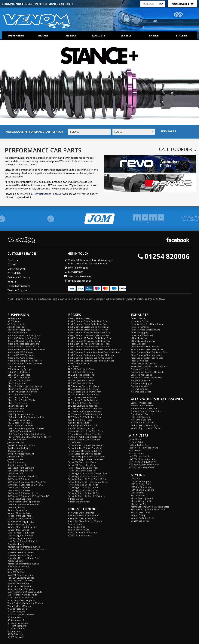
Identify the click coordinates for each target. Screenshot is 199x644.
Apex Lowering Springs (19, 330)
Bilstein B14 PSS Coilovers (20, 352)
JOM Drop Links (15, 459)
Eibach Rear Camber (18, 406)
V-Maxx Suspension (17, 609)
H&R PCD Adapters (140, 417)
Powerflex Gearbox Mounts (82, 518)
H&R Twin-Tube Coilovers (20, 431)
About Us (13, 260)
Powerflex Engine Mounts (81, 513)
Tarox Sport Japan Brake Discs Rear (86, 459)
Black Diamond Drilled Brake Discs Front (88, 327)
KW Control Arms (16, 507)
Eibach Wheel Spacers (142, 414)
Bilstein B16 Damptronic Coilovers (24, 361)
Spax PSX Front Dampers (20, 581)
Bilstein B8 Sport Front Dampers (24, 341)
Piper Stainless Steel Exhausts (146, 347)
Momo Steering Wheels (143, 498)
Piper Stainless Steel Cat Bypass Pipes (150, 352)
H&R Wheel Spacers (141, 420)
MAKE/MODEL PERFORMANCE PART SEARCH (34, 132)
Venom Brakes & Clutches (81, 428)
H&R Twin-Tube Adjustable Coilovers (26, 434)
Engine (154, 35)
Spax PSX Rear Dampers (19, 583)
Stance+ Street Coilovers (20, 513)
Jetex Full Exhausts (140, 327)
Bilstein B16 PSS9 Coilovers (21, 355)
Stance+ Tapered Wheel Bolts (146, 411)
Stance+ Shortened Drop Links (23, 527)
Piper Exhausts (138, 344)
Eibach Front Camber (18, 397)
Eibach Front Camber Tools (21, 400)
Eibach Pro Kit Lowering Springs (23, 389)
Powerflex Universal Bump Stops (24, 558)
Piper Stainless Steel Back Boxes (147, 349)
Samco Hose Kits (76, 527)
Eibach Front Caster (17, 403)
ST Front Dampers (17, 626)
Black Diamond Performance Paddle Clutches (91, 361)
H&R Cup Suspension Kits (20, 414)
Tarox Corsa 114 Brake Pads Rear (85, 454)
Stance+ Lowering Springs (20, 521)
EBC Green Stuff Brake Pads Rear (85, 411)
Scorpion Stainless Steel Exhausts (147, 372)
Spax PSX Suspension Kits (20, 575)
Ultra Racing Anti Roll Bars (20, 535)
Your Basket (182, 4)
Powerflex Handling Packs (20, 552)
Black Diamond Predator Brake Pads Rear (89, 347)
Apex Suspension (16, 327)
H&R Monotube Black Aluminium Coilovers (29, 437)
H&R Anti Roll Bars (17, 440)
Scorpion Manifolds (141, 386)
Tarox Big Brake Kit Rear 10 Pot (84, 490)
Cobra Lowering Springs (19, 369)
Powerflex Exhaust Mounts (144, 363)
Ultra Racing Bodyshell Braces (22, 541)
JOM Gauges (137, 493)
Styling (181, 35)
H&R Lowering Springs (19, 420)
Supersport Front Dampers (21, 597)
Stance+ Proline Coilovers (20, 519)
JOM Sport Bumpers (141, 481)
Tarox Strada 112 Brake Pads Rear (85, 448)
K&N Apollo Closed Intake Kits (144, 465)
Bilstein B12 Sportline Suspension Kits (26, 349)
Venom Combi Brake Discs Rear (84, 440)
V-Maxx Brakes (75, 499)
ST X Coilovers (15, 631)
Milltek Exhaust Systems (143, 341)
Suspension (16, 35)
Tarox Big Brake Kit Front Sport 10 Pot (87, 479)
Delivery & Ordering (19, 277)
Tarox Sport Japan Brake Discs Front (86, 456)
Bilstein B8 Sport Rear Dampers (23, 344)
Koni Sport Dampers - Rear (21, 471)
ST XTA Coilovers (16, 637)
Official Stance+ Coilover (49, 194)
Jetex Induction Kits (139, 445)
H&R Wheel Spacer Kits (142, 422)
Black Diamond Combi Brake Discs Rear (88, 324)
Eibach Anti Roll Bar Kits (19, 394)
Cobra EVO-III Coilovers (19, 378)
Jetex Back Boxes (139, 321)
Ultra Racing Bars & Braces (21, 533)
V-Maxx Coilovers (16, 612)
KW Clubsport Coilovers (19, 499)
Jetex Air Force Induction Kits (144, 448)
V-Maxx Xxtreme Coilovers (21, 614)
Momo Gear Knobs (140, 512)
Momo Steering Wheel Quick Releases (150, 507)
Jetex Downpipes (139, 332)
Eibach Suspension (17, 383)
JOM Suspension (16, 442)
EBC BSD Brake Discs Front (81, 380)
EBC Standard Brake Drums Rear (84, 394)
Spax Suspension (16, 569)
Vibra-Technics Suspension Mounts (25, 603)
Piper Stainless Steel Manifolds (146, 355)
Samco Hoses (75, 524)
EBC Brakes (74, 366)
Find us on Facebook (80, 281)
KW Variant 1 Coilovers (19, 479)
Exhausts (98, 35)
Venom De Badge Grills (142, 518)
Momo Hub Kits (139, 504)
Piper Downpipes (139, 361)
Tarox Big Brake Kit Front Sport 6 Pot (86, 476)
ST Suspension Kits (17, 620)
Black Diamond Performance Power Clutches (91, 355)
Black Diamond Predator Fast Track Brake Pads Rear (94, 352)
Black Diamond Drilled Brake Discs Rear (88, 330)
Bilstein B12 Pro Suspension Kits (23, 347)
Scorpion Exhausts (140, 369)
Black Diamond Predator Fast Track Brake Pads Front (95, 349)
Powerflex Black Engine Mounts (84, 516)
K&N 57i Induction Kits (140, 456)
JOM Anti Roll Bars (16, 451)
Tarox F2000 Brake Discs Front (83, 468)
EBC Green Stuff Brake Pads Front (85, 409)
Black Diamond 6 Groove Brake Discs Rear (89, 335)
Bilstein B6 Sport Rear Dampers (23, 338)
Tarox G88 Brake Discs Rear (82, 465)
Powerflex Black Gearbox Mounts (85, 521)
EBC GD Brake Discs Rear (81, 378)
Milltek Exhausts (139, 338)
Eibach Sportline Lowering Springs (25, 386)
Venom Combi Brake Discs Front (84, 437)
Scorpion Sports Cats (141, 380)
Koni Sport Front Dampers (21, 468)
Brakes (43, 35)
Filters (71, 35)
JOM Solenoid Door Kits (142, 490)
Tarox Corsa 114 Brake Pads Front (85, 451)
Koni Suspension (16, 462)
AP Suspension (15, 318)
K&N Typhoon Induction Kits (143, 462)
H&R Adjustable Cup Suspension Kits (26, 417)
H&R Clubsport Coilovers (20, 423)
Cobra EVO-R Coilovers (19, 380)
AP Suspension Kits (17, 324)
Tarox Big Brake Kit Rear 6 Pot (83, 488)
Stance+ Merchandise (18, 530)
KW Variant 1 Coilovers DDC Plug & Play (27, 482)
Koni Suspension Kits (18, 465)
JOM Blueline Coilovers (19, 448)
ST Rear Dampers (16, 628)
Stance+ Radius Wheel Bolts (145, 408)
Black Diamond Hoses (79, 363)
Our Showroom (16, 269)
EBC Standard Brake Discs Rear (83, 389)
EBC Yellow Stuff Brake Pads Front (85, 414)
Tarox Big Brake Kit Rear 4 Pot (83, 485)
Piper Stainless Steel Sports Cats (147, 358)
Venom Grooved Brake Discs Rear (85, 434)
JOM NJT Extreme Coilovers (21, 445)
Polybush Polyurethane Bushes (23, 564)
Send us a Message (79, 276)
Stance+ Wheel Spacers (143, 403)
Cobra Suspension (17, 366)
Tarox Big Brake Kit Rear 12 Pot (84, 493)
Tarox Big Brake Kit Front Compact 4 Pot (88, 473)
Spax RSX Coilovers (17, 572)
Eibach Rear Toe (16, 409)
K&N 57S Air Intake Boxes (142, 467)
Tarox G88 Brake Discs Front (82, 462)
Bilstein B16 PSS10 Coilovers (21, 358)
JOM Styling (136, 478)
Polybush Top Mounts (18, 566)
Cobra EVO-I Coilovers (18, 372)
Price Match (14, 273)
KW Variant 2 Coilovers (19, 488)
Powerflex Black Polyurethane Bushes (26, 550)
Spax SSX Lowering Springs (21, 578)
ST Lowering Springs (18, 623)
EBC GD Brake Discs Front (81, 375)
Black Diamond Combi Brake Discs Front (88, 321)
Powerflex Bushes (16, 544)
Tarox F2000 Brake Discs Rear (83, 471)
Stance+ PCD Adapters (142, 406)
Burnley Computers (36, 299)
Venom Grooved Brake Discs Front (86, 431)
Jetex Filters (135, 439)
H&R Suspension (16, 411)
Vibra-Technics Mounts (19, 606)
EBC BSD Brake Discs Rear (81, 383)
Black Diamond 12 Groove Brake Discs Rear (90, 341)
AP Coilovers (14, 321)
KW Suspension (15, 473)
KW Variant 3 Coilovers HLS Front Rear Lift (28, 496)
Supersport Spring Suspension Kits (25, 592)
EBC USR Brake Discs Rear (81, 372)
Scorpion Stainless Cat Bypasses (147, 378)
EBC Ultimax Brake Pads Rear (83, 400)
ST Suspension (15, 617)
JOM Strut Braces (16, 456)
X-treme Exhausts (140, 389)
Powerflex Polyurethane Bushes (24, 547)
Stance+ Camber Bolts (19, 524)
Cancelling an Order (19, 286)
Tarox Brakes (75, 442)
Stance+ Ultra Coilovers (19, 516)
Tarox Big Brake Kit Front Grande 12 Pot (88, 482)
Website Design (15, 299)
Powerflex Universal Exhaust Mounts (149, 366)
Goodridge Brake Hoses (80, 420)
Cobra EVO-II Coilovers (19, 375)
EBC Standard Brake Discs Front (84, 386)
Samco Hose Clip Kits (79, 530)
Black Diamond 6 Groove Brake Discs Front (90, 332)
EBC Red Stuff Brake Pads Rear (83, 406)
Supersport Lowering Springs (22, 595)
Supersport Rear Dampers (21, 600)
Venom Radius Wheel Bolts (144, 425)
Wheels (126, 35)
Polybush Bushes (16, 561)
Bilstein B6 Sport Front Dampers (24, 335)
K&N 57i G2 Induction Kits (142, 459)
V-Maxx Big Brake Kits (79, 502)
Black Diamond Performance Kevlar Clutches (91, 358)
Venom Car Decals (140, 521)
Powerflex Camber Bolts (20, 555)
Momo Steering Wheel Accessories (148, 510)
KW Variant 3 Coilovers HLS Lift (23, 493)
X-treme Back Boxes (141, 392)
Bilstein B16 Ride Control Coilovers (25, 363)
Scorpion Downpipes (141, 383)
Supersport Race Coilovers (21, 589)
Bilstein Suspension (17, 332)
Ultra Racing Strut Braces (20, 538)
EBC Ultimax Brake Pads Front (83, 397)
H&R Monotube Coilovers (20, 425)
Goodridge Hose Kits (78, 423)
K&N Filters (135, 450)
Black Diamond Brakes (79, 318)
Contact (12, 264)
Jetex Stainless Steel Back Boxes (147, 324)
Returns (12, 282)
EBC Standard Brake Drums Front (85, 392)
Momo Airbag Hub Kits (142, 501)
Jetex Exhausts (138, 318)
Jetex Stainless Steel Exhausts (145, 330)
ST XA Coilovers (15, 634)
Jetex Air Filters (137, 442)
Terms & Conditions (19, 290)
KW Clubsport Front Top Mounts (24, 502)
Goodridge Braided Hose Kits (83, 425)
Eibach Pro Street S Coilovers (22, 392)
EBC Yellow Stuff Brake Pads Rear (85, 417)
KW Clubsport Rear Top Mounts (23, 504)
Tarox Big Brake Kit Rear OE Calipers (86, 496)
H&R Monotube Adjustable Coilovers (26, 428)
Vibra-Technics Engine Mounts (83, 532)
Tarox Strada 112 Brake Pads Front (85, 445)
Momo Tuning (138, 495)
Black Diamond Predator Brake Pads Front (89, 344)
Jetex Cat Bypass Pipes (142, 335)
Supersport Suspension (19, 586)
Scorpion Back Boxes (141, 375)
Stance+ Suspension (18, 510)
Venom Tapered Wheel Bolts (145, 428)
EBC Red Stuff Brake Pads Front (84, 403)
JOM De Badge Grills (141, 484)
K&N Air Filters (136, 453)
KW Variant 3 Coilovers (19, 490)
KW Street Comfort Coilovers (22, 476)
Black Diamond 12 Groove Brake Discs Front (90, 338)
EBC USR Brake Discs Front (81, 369)
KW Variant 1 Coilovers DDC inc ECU (25, 485)
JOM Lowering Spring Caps (21, 454)
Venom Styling (138, 515)
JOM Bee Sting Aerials (142, 487)
